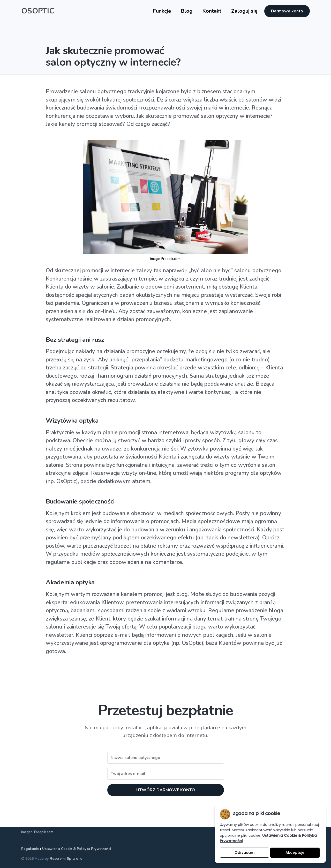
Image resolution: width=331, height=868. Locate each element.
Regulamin (30, 849)
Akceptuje (295, 853)
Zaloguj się (244, 11)
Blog (187, 11)
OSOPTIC (38, 11)
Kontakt (212, 11)
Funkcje (162, 11)
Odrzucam (245, 853)
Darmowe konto (287, 11)
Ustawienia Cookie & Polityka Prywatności (77, 849)
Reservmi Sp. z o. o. (66, 859)
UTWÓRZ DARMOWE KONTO (166, 790)
